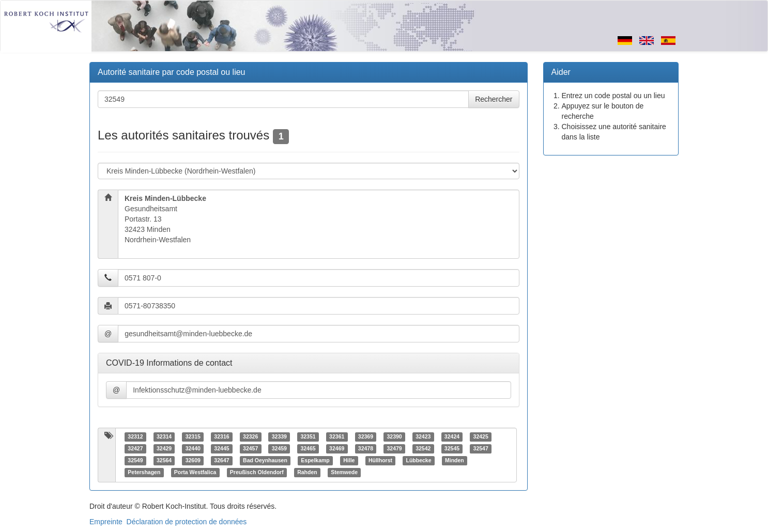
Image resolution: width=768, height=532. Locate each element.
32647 (221, 461)
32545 (452, 449)
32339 (279, 437)
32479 (394, 449)
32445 (221, 449)
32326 (250, 437)
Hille (349, 461)
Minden (455, 461)
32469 (337, 449)
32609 (193, 461)
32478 (366, 449)
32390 (394, 437)
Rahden (307, 473)
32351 (308, 437)
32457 (250, 449)
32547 (481, 449)
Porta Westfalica (195, 473)
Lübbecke (419, 461)
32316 (221, 437)
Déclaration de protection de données (187, 522)
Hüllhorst (380, 461)
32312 (135, 437)
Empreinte (106, 522)
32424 (452, 437)
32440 (193, 449)
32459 (279, 449)
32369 (366, 437)
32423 (423, 437)
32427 (135, 449)
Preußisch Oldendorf (257, 473)
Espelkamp (315, 461)
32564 (164, 461)
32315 (193, 437)
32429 (164, 449)
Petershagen (144, 473)
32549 (135, 461)
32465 (308, 449)
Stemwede (344, 473)
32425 (481, 437)
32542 (423, 449)
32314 (164, 437)
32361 (337, 437)
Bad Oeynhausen (265, 461)
